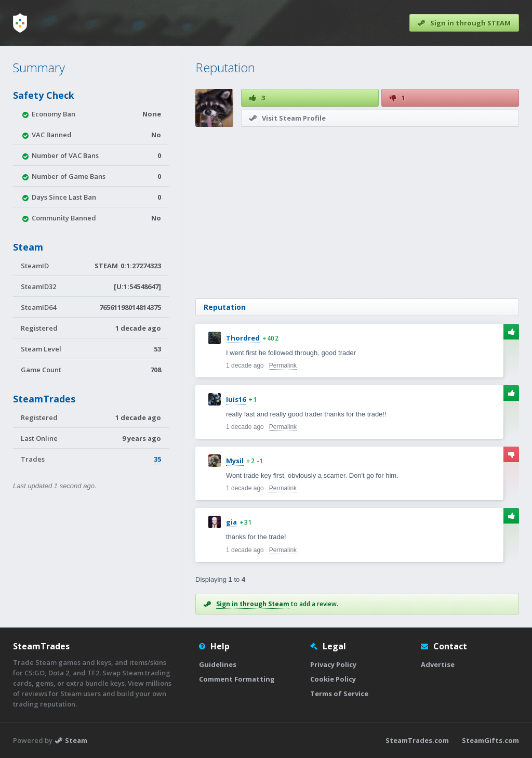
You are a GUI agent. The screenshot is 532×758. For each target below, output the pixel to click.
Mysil (235, 461)
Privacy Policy (333, 664)
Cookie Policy (333, 679)
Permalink (283, 365)
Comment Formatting (237, 679)
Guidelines (218, 664)
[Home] (20, 23)
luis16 (236, 399)
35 (157, 459)
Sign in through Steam (253, 604)
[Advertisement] (357, 213)
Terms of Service (339, 694)
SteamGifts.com (490, 740)
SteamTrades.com (417, 740)
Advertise (438, 664)
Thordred (243, 338)
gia (231, 522)
